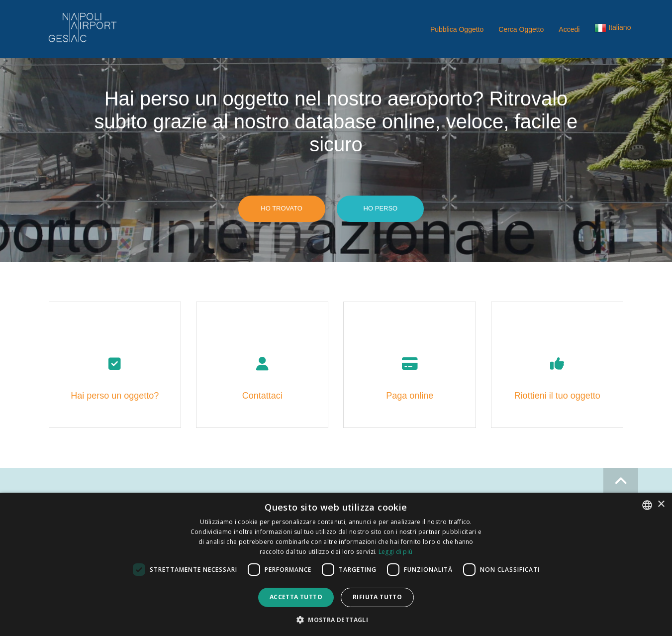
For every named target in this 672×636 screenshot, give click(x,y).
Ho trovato (282, 208)
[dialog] (336, 564)
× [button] (661, 504)
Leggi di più (396, 552)
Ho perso (381, 208)
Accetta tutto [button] (296, 597)
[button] (613, 30)
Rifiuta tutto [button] (377, 597)
